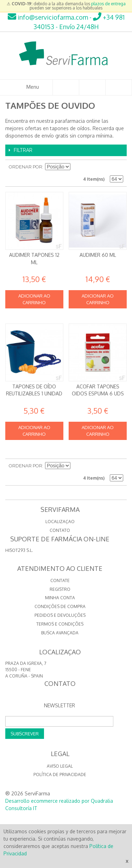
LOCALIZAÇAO (60, 522)
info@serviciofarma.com (48, 17)
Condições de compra (60, 606)
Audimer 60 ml (98, 255)
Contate (60, 580)
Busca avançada (60, 633)
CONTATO (60, 530)
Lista (118, 167)
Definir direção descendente (77, 167)
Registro (60, 589)
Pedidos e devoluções (60, 615)
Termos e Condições (60, 624)
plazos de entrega (108, 4)
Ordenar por (26, 167)
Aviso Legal (60, 766)
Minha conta (60, 598)
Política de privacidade (60, 774)
